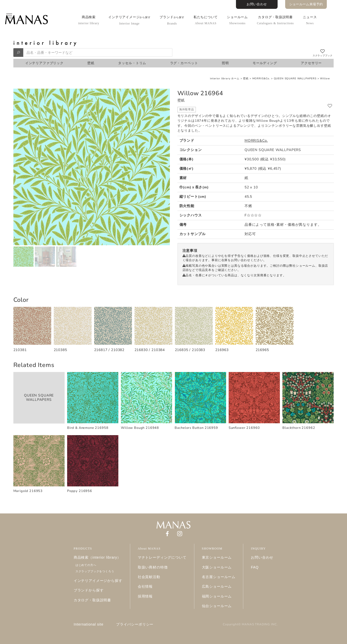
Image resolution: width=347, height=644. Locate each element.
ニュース (310, 20)
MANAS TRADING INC (259, 624)
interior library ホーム (225, 79)
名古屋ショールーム (219, 577)
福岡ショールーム (217, 596)
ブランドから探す (89, 590)
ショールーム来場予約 (306, 4)
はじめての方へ (86, 565)
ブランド (172, 20)
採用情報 (145, 596)
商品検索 (89, 20)
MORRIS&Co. (261, 79)
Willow (325, 79)
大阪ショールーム (217, 567)
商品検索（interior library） (97, 557)
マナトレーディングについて (162, 557)
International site (89, 624)
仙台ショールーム (217, 606)
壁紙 (246, 79)
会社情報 (145, 586)
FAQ (255, 567)
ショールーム (237, 20)
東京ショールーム (217, 557)
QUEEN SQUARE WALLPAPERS (295, 79)
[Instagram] (180, 534)
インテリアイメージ (129, 20)
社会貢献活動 (149, 577)
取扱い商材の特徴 (153, 567)
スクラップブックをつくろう (95, 571)
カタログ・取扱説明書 (275, 20)
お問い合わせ (257, 4)
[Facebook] (167, 534)
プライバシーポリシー (135, 624)
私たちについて (206, 20)
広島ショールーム (217, 586)
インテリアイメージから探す (98, 581)
